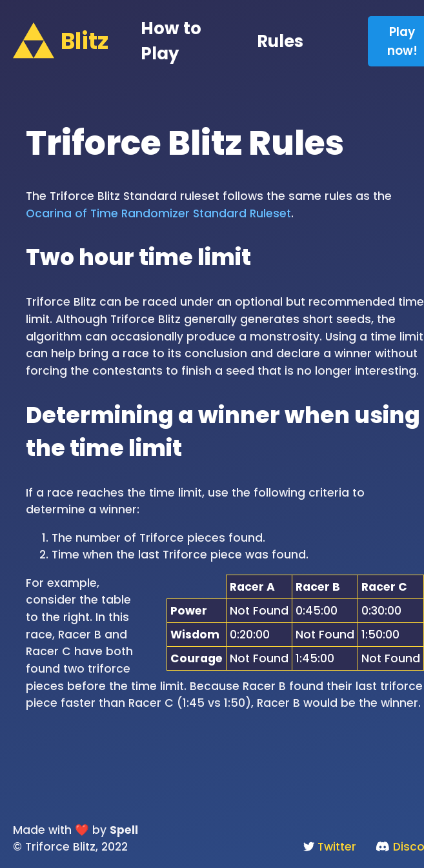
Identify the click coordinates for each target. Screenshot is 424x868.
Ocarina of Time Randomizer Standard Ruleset (158, 213)
